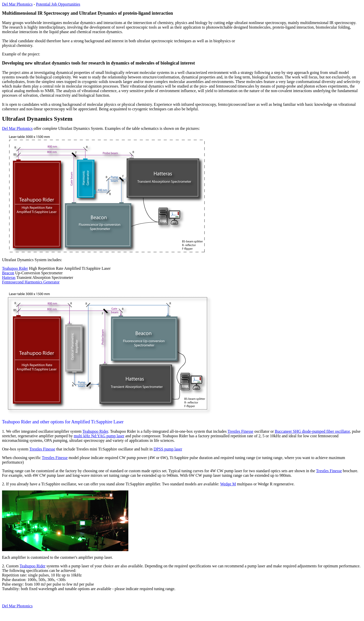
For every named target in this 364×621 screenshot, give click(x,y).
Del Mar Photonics (17, 4)
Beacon (8, 273)
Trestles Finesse (240, 431)
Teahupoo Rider (15, 268)
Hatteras (9, 277)
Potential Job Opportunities (58, 4)
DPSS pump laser (168, 449)
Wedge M (228, 484)
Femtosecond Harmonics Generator (31, 282)
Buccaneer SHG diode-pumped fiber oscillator (312, 431)
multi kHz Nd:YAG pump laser (99, 436)
